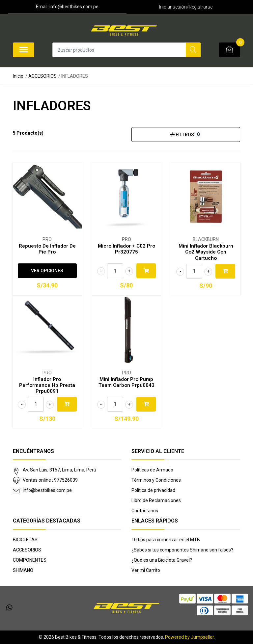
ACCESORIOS (42, 76)
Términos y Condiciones (156, 480)
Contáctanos (145, 511)
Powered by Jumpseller (189, 637)
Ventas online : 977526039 (50, 480)
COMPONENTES (30, 560)
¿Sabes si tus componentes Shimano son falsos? (182, 550)
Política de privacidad (153, 490)
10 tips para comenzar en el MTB (166, 540)
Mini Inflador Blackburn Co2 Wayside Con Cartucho (206, 252)
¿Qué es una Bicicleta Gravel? (162, 560)
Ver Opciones (47, 271)
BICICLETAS (25, 540)
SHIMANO (23, 570)
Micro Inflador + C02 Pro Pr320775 (126, 249)
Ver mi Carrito (146, 570)
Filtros (186, 134)
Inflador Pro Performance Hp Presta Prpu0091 (47, 385)
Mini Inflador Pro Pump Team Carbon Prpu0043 (126, 382)
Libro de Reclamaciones (156, 500)
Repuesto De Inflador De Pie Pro (47, 249)
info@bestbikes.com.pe (47, 490)
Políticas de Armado (152, 470)
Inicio (18, 76)
